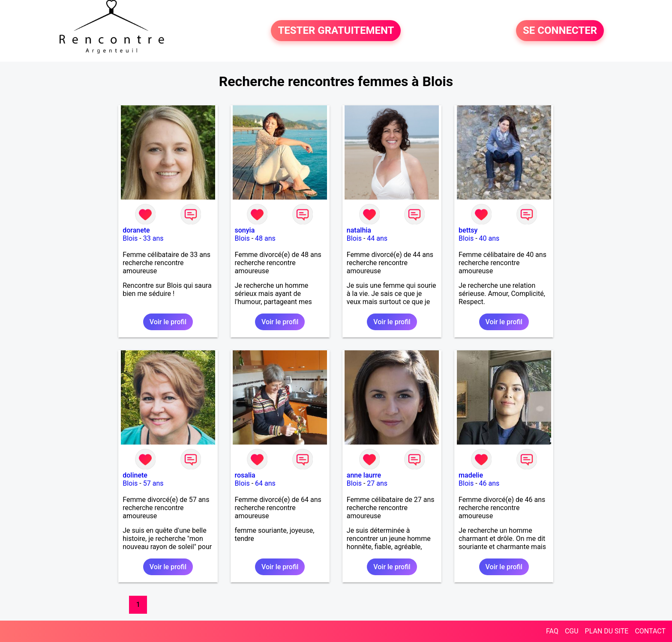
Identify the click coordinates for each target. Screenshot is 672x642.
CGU (572, 631)
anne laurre (364, 475)
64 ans (265, 483)
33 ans (153, 238)
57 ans (153, 483)
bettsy (468, 230)
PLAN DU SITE (607, 631)
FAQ (552, 631)
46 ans (489, 483)
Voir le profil (168, 322)
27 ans (377, 483)
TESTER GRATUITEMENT (336, 31)
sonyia (245, 230)
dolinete (135, 475)
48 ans (265, 238)
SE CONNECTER (560, 31)
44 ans (377, 238)
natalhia (359, 230)
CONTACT (650, 631)
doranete (136, 230)
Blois (130, 238)
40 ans (489, 238)
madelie (471, 475)
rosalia (245, 475)
